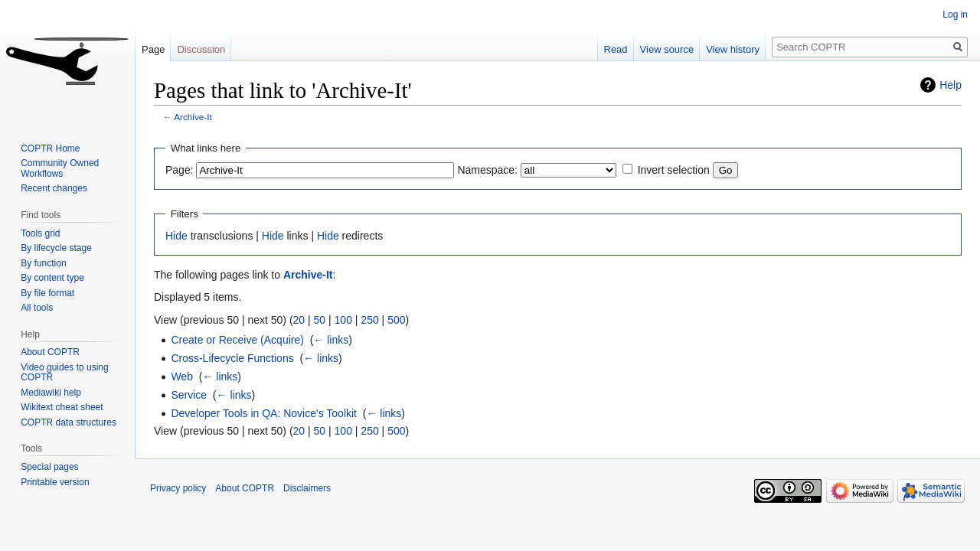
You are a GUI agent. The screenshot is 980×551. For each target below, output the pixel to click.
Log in (955, 15)
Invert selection (674, 170)
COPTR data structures (69, 422)
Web (182, 377)
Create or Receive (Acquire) (237, 340)
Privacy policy (178, 488)
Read (616, 49)
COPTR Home (50, 148)
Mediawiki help (51, 393)
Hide (176, 236)
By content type (52, 278)
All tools (37, 308)
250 (369, 320)
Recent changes (54, 188)
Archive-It (193, 117)
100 (343, 320)
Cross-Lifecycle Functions (232, 358)
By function (43, 263)
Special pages (49, 467)
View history (733, 49)
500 (396, 320)
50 (320, 320)
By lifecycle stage (56, 248)
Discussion (201, 49)
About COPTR (50, 352)
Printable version (55, 482)
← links (331, 340)
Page (153, 49)
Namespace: (487, 170)
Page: (180, 170)
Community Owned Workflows (60, 168)
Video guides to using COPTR (65, 373)
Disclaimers (307, 488)
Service (189, 395)
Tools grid (40, 233)
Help (951, 85)
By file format (47, 293)
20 (299, 320)
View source (667, 49)
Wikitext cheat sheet (62, 407)
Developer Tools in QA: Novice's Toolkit (264, 413)
